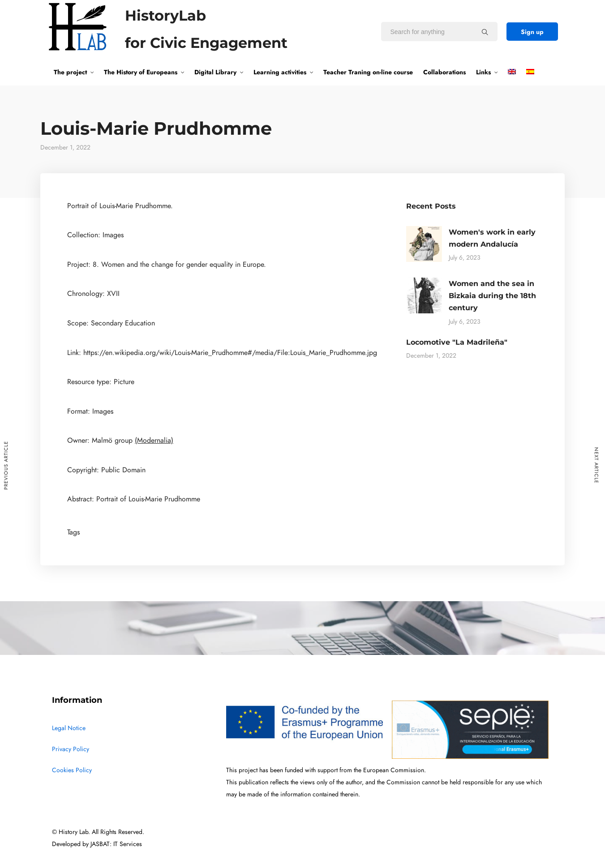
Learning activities (280, 72)
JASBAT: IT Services (116, 844)
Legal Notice (69, 728)
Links (483, 72)
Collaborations (444, 72)
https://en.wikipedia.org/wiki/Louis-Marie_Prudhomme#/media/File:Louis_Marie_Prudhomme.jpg (230, 353)
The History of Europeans (141, 72)
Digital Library (215, 72)
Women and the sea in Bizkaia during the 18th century (492, 296)
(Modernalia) (154, 440)
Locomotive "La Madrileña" (457, 342)
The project (70, 72)
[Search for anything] (485, 32)
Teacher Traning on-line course (368, 72)
